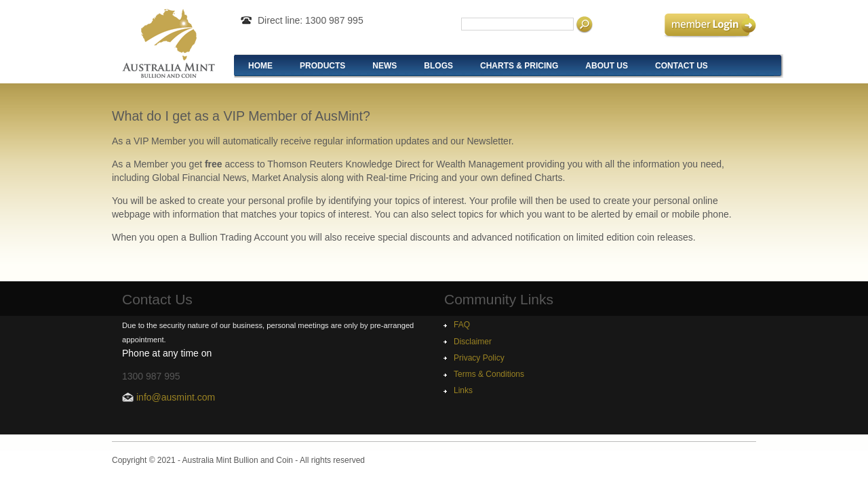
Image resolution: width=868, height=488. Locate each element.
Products (322, 66)
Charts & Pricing (519, 66)
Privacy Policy (479, 358)
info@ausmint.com (176, 397)
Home (260, 66)
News (384, 66)
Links (463, 390)
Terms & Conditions (489, 374)
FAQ (462, 325)
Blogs (438, 66)
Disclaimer (473, 342)
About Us (607, 66)
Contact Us (682, 66)
